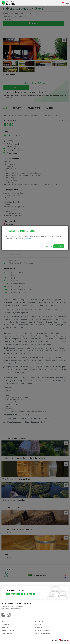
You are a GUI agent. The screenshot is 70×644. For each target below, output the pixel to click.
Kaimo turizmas (7, 633)
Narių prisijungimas (42, 633)
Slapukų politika (8, 630)
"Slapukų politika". (28, 239)
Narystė (38, 624)
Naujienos (5, 621)
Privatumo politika (42, 630)
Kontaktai (39, 621)
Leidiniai (5, 627)
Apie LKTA (5, 624)
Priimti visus (59, 246)
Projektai (39, 627)
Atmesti (49, 246)
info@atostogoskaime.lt (20, 594)
